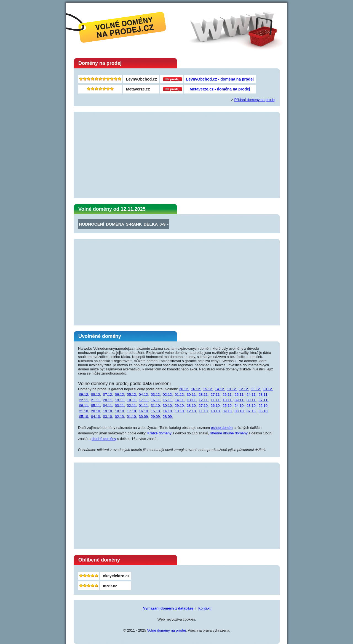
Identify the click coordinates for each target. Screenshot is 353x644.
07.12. (108, 395)
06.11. (84, 406)
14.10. (168, 411)
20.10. (96, 411)
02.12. (168, 395)
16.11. (156, 400)
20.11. (108, 400)
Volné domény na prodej (166, 630)
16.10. (144, 411)
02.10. (120, 417)
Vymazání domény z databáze (168, 608)
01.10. (132, 417)
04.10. (96, 417)
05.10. (84, 417)
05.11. (96, 406)
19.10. (108, 411)
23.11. (263, 395)
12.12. (244, 389)
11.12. (256, 389)
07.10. (252, 411)
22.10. (263, 406)
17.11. (144, 400)
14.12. (220, 389)
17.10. (132, 411)
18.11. (132, 400)
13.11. (192, 400)
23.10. (252, 406)
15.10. (156, 411)
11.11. (216, 400)
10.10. (216, 411)
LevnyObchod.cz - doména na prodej (220, 79)
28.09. (168, 417)
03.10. (108, 417)
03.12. (156, 395)
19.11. (120, 400)
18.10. (120, 411)
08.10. (240, 411)
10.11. (228, 400)
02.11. (132, 406)
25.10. (228, 406)
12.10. (192, 411)
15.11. (168, 400)
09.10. (228, 411)
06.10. (263, 411)
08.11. (252, 400)
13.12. (232, 389)
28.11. (204, 395)
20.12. (184, 389)
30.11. (192, 395)
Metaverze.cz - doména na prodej (220, 89)
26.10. (216, 406)
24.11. (252, 395)
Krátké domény (159, 433)
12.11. (204, 400)
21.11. (96, 400)
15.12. (208, 389)
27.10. (204, 406)
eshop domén (222, 428)
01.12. (180, 395)
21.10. (84, 411)
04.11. (108, 406)
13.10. (180, 411)
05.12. (132, 395)
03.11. (120, 406)
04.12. (144, 395)
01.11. (144, 406)
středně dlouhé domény (229, 433)
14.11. (180, 400)
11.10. (204, 411)
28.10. (192, 406)
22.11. (84, 400)
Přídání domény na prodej (255, 100)
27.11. (216, 395)
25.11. (240, 395)
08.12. (96, 395)
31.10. (156, 406)
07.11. (263, 400)
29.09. (156, 417)
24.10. (240, 406)
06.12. (120, 395)
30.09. (144, 417)
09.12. (84, 395)
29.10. (180, 406)
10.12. (268, 389)
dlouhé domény (104, 439)
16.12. (196, 389)
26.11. (228, 395)
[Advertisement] (177, 155)
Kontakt (204, 608)
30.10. (168, 406)
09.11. (240, 400)
